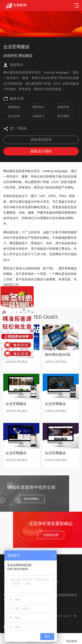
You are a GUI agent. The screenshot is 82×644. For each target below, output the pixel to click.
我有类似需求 (41, 140)
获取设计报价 (41, 151)
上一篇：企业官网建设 (16, 296)
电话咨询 (72, 639)
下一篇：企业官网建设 (16, 302)
